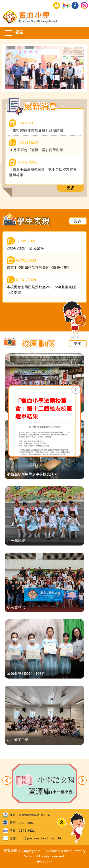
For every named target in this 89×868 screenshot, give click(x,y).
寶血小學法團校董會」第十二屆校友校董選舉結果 (44, 262)
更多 (71, 188)
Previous (7, 780)
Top (62, 822)
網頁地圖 (10, 851)
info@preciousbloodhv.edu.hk (40, 838)
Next (82, 780)
